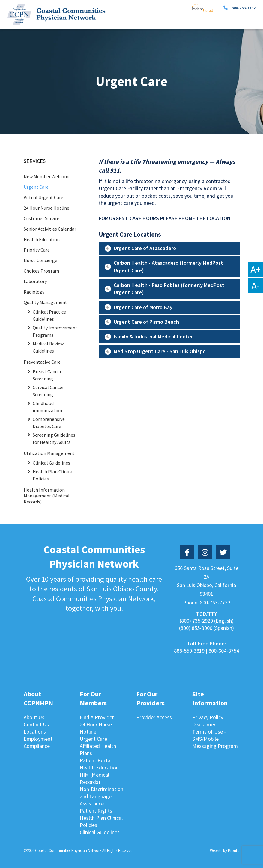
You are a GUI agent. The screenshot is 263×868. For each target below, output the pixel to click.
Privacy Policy (208, 717)
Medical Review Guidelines (48, 347)
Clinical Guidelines (51, 463)
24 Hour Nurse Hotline (46, 208)
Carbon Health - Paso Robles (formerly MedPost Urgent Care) (169, 289)
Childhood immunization (47, 407)
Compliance (37, 746)
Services (35, 161)
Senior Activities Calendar (50, 229)
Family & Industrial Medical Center (153, 337)
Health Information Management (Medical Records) (47, 496)
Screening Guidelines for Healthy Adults (54, 438)
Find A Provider (97, 717)
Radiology (34, 292)
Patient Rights (96, 811)
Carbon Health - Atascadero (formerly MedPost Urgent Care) (168, 266)
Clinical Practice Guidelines (49, 315)
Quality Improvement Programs (55, 331)
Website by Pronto (225, 850)
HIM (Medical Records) (94, 778)
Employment (38, 739)
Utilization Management (49, 453)
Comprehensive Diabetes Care (49, 423)
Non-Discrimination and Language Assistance (102, 796)
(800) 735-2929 (196, 621)
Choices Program (41, 271)
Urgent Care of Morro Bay (143, 307)
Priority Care (37, 250)
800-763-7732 (244, 8)
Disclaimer (204, 724)
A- (256, 286)
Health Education (42, 239)
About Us (34, 717)
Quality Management (45, 302)
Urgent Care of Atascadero (145, 248)
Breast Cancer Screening (47, 375)
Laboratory (35, 281)
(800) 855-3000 (196, 628)
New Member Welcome (47, 176)
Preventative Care (42, 362)
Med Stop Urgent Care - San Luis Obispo (160, 351)
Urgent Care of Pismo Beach (146, 322)
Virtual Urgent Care (43, 197)
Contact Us (36, 724)
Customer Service (42, 218)
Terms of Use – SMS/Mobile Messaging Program (215, 739)
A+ (256, 269)
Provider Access (154, 717)
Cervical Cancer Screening (48, 391)
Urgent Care (36, 187)
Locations (35, 732)
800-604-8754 (224, 651)
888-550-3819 (189, 651)
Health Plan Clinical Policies (53, 475)
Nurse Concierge (40, 260)
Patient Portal (96, 760)
